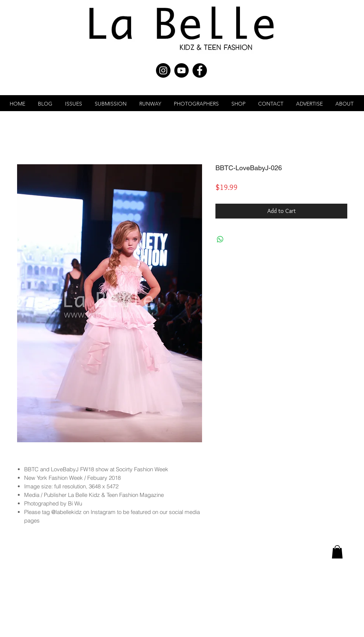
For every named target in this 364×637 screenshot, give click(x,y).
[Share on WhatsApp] (220, 239)
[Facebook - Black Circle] (200, 70)
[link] (337, 552)
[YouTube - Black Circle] (181, 70)
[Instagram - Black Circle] (163, 70)
